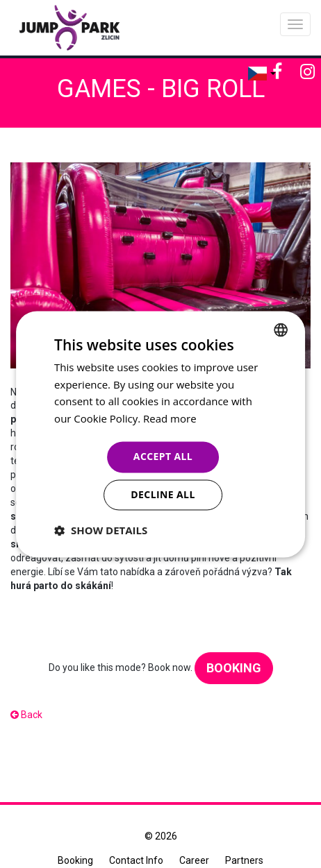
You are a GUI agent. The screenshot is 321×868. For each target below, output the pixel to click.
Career (194, 860)
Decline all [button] (163, 494)
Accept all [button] (163, 456)
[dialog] (160, 434)
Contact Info (136, 860)
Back (26, 715)
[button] (101, 530)
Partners (244, 860)
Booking (234, 668)
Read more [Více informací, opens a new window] (170, 419)
